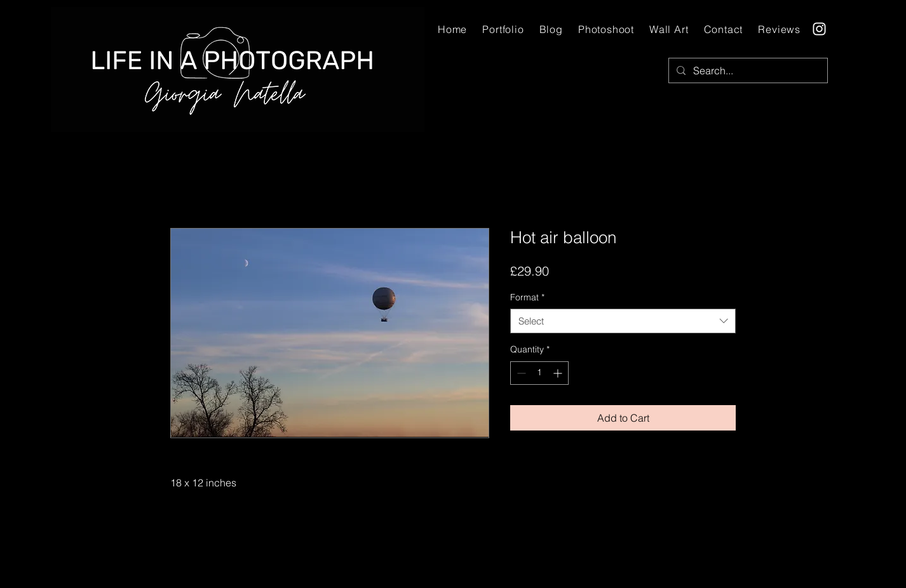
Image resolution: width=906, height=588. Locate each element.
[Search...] (747, 70)
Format (527, 297)
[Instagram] (819, 29)
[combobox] (623, 321)
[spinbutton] (539, 373)
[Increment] (559, 373)
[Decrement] (520, 373)
